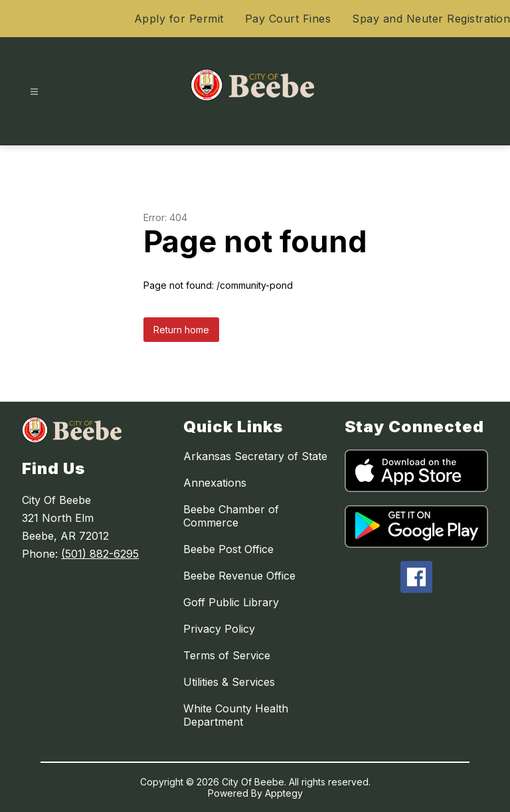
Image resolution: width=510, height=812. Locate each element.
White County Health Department (236, 715)
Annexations (215, 483)
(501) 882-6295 (100, 554)
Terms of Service (227, 655)
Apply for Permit (179, 19)
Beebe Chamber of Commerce (231, 516)
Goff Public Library (231, 602)
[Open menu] (34, 92)
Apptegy (284, 793)
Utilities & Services (229, 682)
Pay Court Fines (288, 19)
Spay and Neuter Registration (431, 19)
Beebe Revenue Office (239, 576)
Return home (181, 330)
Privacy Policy (219, 629)
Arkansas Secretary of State (255, 456)
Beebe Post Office (228, 549)
